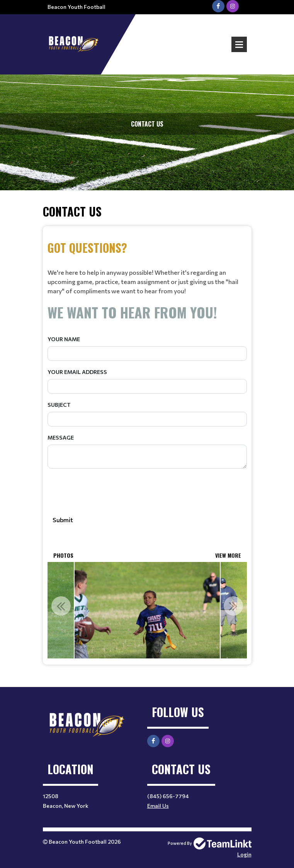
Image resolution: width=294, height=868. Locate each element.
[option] (147, 610)
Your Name (64, 339)
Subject (59, 405)
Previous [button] (61, 606)
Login (244, 854)
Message (61, 437)
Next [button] (233, 606)
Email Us (158, 806)
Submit (63, 520)
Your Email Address (77, 372)
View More (228, 555)
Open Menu (239, 44)
